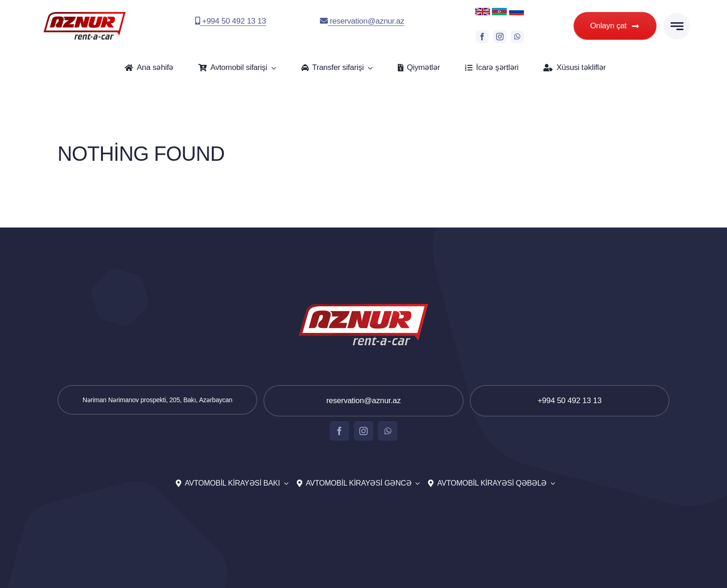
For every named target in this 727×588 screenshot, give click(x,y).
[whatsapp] (517, 37)
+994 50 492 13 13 (231, 21)
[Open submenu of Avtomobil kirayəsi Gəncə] (415, 484)
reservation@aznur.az (362, 21)
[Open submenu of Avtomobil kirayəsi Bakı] (284, 484)
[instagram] (500, 37)
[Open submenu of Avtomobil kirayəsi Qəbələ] (551, 484)
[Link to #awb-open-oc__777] (677, 26)
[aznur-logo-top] (85, 14)
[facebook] (482, 37)
